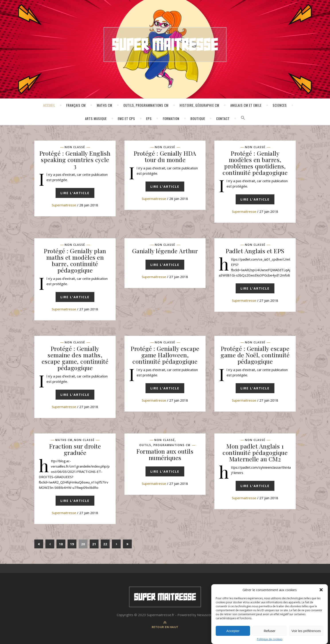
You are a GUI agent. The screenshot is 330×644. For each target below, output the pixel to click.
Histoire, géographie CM (199, 105)
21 (94, 544)
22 (105, 544)
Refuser (270, 635)
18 (61, 544)
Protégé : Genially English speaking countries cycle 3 (75, 160)
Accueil (49, 105)
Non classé (75, 147)
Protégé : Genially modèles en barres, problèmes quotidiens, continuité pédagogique (255, 163)
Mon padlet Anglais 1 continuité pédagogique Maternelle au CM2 (255, 453)
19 (72, 544)
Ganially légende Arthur (165, 251)
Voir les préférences (306, 635)
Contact (223, 118)
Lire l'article (75, 193)
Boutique (198, 118)
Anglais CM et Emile (246, 105)
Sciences (280, 105)
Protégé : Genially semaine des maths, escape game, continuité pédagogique (75, 358)
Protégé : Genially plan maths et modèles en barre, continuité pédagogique (75, 260)
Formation (171, 118)
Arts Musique (96, 118)
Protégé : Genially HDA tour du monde (165, 156)
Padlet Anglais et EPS (255, 251)
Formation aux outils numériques (165, 454)
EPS (149, 118)
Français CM (76, 105)
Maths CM (105, 105)
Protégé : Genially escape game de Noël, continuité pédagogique (255, 355)
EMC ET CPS (126, 118)
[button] (321, 594)
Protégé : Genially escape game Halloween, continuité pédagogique (165, 355)
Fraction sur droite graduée (75, 449)
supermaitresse (64, 205)
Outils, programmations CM (146, 105)
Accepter (233, 635)
